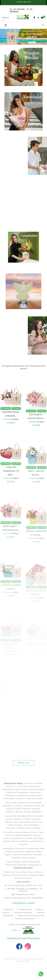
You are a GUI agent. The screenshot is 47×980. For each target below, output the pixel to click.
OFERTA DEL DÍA (23, 2)
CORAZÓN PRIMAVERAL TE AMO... (11, 494)
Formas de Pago (25, 910)
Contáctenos (9, 910)
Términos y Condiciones (24, 919)
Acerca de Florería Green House (31, 916)
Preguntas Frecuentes (24, 913)
